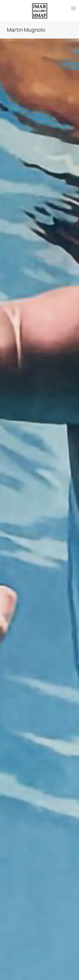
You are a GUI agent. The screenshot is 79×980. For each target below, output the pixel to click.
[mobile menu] (73, 8)
